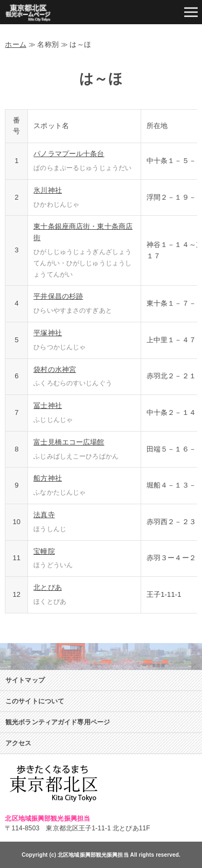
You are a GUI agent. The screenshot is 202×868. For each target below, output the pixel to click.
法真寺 (44, 515)
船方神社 (48, 478)
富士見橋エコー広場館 (69, 442)
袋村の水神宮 (55, 369)
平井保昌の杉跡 (58, 296)
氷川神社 (48, 190)
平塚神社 (48, 333)
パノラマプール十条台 (69, 154)
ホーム (15, 44)
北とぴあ (48, 587)
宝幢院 (44, 551)
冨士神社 (48, 405)
